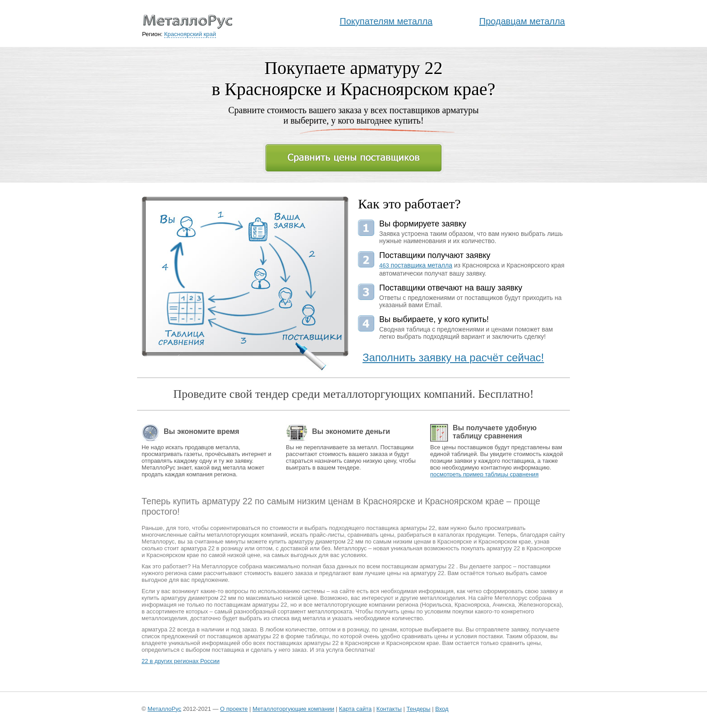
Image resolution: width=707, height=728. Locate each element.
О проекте (234, 709)
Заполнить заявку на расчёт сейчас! (453, 357)
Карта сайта (355, 709)
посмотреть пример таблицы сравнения (484, 474)
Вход (442, 709)
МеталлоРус (164, 709)
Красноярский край (190, 34)
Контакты (389, 709)
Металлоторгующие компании (293, 709)
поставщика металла (416, 265)
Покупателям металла (386, 21)
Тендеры (419, 709)
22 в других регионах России (181, 661)
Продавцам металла (522, 21)
